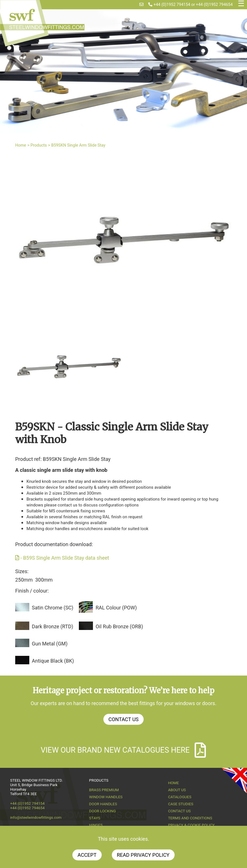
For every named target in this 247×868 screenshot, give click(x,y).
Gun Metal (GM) (50, 644)
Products (39, 145)
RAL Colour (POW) (116, 608)
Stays (95, 818)
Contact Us (124, 719)
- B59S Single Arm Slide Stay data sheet (62, 558)
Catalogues (180, 797)
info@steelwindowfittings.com (36, 817)
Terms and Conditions (190, 818)
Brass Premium (104, 790)
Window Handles (106, 797)
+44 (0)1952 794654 (214, 5)
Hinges (96, 825)
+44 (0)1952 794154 (169, 5)
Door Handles (103, 804)
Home (21, 145)
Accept (87, 855)
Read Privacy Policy (143, 855)
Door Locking (102, 811)
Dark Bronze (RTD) (53, 626)
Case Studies (181, 804)
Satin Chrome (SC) (53, 608)
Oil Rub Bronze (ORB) (119, 626)
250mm (24, 580)
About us (177, 790)
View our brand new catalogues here (124, 750)
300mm (44, 580)
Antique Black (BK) (53, 661)
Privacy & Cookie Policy (192, 825)
